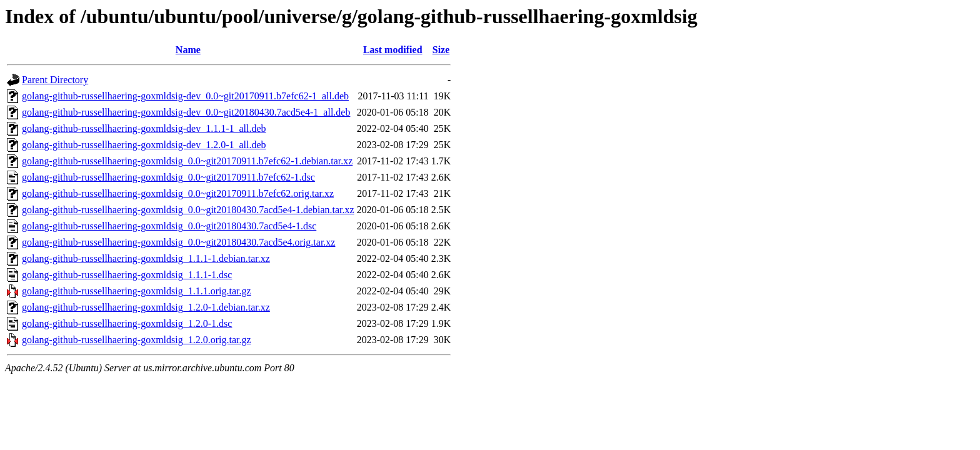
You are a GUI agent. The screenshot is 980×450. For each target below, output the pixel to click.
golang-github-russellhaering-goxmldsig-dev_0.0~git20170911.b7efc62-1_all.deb (185, 96)
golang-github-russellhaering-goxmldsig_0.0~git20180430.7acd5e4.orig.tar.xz (178, 242)
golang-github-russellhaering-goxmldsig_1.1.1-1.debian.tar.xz (146, 258)
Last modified (393, 50)
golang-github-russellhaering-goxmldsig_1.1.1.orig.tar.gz (137, 291)
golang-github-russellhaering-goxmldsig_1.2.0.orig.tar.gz (137, 340)
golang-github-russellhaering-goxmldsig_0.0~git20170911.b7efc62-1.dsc (168, 177)
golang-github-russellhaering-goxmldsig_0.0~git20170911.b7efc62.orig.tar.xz (178, 193)
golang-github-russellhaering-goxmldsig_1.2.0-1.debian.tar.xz (146, 307)
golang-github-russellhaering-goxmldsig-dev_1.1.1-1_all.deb (144, 128)
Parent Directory (55, 80)
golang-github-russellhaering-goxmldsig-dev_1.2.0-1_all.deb (144, 145)
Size (441, 50)
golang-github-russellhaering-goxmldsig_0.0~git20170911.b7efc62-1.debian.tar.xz (187, 161)
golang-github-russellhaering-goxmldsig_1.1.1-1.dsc (127, 275)
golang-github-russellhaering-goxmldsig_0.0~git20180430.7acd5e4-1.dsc (169, 226)
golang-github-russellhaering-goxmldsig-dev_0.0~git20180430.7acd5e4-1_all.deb (186, 112)
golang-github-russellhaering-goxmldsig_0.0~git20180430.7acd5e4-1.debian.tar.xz (188, 210)
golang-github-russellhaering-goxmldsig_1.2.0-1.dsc (127, 323)
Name (188, 50)
